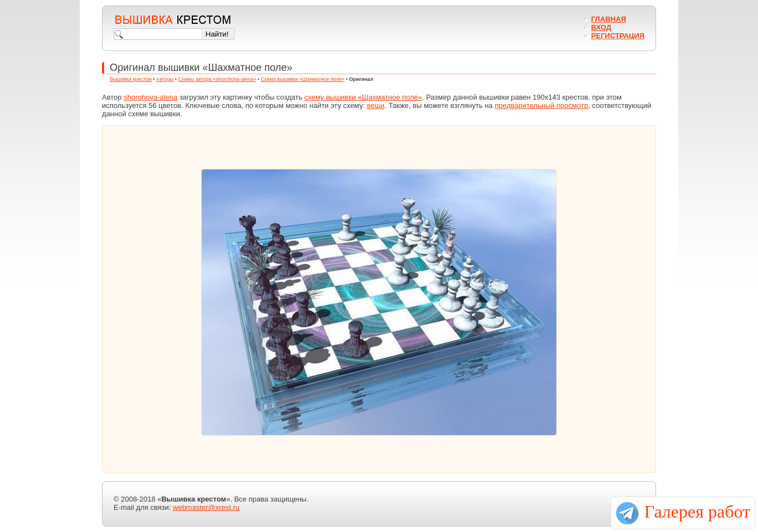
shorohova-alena (150, 97)
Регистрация (618, 36)
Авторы (165, 79)
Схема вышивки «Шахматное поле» (302, 79)
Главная (609, 19)
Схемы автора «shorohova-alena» (217, 79)
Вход (601, 27)
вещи (376, 105)
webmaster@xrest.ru (206, 507)
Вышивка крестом (131, 79)
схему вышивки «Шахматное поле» (363, 97)
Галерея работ (697, 512)
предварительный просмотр (542, 105)
